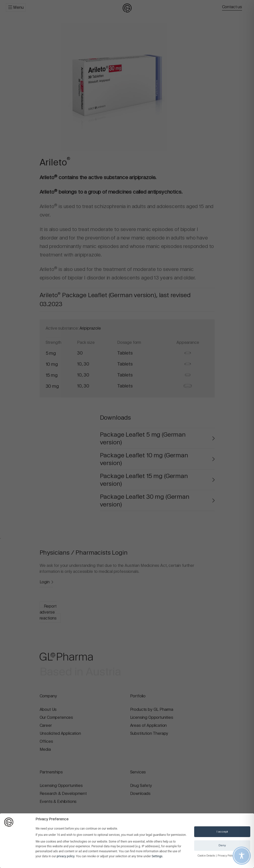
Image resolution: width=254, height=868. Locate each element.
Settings (157, 856)
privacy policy (65, 856)
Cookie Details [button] (207, 856)
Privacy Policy (227, 856)
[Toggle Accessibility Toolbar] (242, 856)
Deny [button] (222, 845)
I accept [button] (222, 832)
